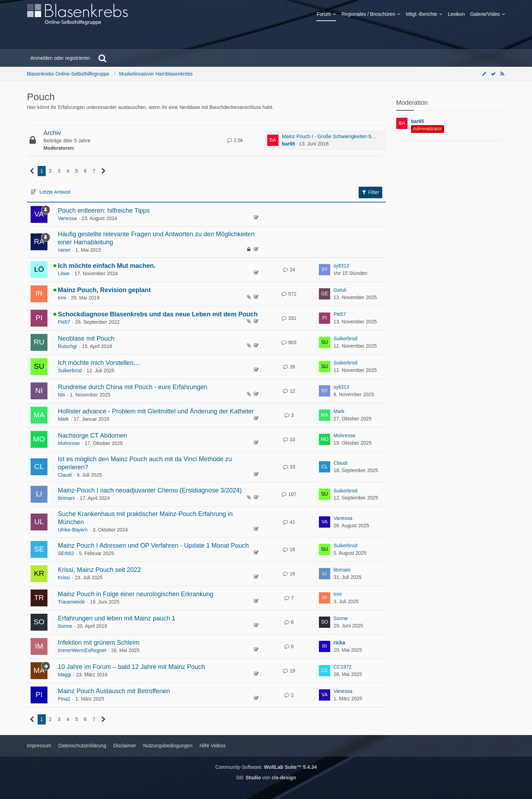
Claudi (65, 475)
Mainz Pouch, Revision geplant (104, 290)
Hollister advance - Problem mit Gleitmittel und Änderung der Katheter (156, 411)
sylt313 (341, 266)
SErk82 (66, 553)
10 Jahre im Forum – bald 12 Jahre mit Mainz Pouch (132, 667)
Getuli (340, 290)
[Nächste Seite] (104, 171)
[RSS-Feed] (502, 74)
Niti (62, 395)
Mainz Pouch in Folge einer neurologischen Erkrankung (136, 594)
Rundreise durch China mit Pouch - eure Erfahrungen (133, 387)
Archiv (52, 133)
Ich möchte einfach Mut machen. (107, 266)
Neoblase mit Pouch (86, 339)
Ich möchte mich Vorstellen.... (99, 363)
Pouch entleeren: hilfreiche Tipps (104, 211)
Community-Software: (266, 767)
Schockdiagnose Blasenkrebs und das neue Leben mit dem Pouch (158, 314)
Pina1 (64, 699)
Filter (370, 192)
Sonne (65, 626)
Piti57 (64, 322)
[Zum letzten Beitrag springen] (325, 270)
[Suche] (102, 58)
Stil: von (266, 778)
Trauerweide (72, 602)
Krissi (64, 578)
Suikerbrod (346, 339)
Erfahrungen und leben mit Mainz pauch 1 (117, 618)
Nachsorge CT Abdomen (93, 436)
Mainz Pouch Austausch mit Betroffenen (114, 691)
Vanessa (67, 218)
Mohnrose (69, 443)
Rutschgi (68, 346)
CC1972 (343, 667)
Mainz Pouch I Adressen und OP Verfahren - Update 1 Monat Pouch (153, 546)
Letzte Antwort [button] (55, 192)
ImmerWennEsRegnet (82, 650)
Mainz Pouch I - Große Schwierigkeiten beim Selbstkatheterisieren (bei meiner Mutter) (376, 136)
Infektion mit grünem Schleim (99, 643)
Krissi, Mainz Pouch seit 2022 (100, 570)
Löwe (64, 273)
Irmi (62, 298)
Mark (63, 419)
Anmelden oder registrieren (60, 58)
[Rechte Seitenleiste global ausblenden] (484, 74)
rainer (64, 250)
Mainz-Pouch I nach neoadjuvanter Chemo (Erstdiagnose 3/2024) (150, 490)
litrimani (66, 498)
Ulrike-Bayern (73, 530)
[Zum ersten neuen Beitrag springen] (273, 140)
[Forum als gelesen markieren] (493, 74)
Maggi (65, 675)
